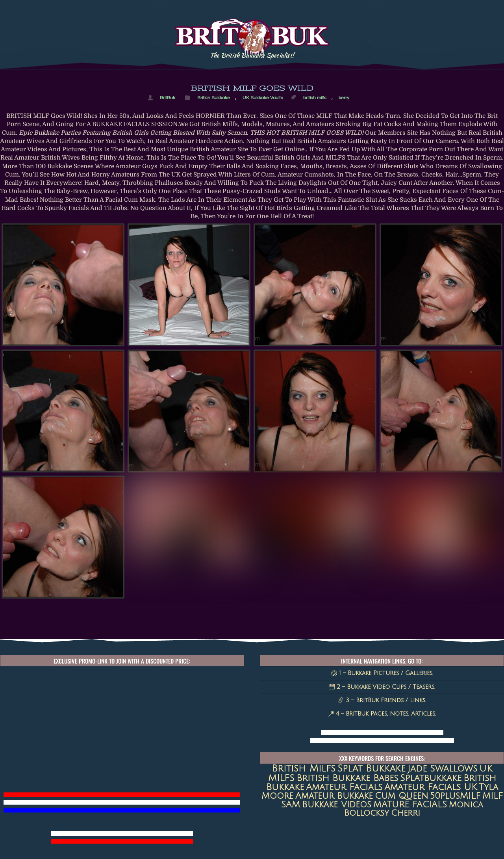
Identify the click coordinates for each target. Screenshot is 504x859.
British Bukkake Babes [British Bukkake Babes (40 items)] (347, 778)
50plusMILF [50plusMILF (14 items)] (455, 796)
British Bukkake (214, 98)
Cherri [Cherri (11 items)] (406, 813)
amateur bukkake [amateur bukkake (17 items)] (334, 796)
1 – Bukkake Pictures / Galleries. (382, 673)
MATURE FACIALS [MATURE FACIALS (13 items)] (410, 805)
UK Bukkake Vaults (263, 98)
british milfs (315, 98)
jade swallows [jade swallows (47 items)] (442, 769)
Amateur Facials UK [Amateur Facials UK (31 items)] (431, 787)
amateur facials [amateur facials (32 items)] (344, 787)
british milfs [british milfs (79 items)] (304, 768)
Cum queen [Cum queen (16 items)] (401, 796)
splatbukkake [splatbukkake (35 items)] (431, 778)
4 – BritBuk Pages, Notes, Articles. (382, 714)
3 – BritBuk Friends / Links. (382, 700)
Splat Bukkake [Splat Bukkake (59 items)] (372, 769)
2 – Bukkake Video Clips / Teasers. (382, 687)
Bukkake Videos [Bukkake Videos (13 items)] (337, 805)
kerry (344, 98)
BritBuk (168, 98)
